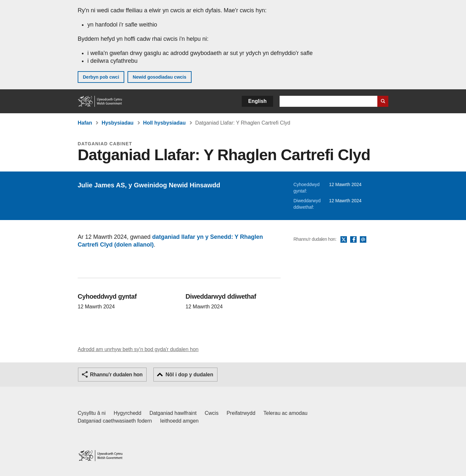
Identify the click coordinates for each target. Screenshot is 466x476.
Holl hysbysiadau (164, 123)
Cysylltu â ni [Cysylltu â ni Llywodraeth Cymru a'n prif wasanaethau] (92, 413)
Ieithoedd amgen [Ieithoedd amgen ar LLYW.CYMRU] (179, 421)
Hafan (85, 123)
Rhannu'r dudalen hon (116, 375)
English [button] (257, 101)
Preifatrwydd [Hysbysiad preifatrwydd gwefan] (241, 413)
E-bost (363, 240)
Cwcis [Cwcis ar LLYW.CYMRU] (212, 413)
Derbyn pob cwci (101, 77)
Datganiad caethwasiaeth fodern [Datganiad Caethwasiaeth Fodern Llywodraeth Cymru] (115, 421)
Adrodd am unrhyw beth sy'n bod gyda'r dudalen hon (138, 349)
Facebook (353, 240)
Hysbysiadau (118, 123)
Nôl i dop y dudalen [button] (189, 375)
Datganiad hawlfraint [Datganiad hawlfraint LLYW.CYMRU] (173, 413)
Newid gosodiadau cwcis (160, 77)
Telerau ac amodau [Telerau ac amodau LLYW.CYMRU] (285, 413)
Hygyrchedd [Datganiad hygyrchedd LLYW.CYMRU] (127, 413)
